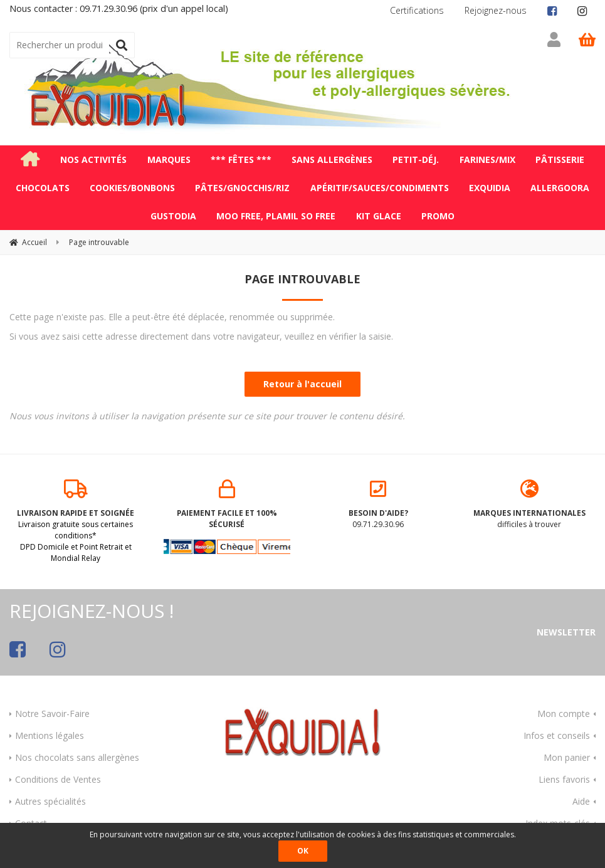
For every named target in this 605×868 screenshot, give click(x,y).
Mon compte (564, 712)
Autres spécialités (50, 799)
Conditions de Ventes (58, 777)
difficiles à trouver (529, 503)
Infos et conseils (557, 734)
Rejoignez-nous (496, 10)
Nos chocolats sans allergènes (77, 756)
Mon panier (567, 756)
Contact (31, 821)
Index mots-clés (558, 821)
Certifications (417, 10)
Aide (581, 799)
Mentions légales (50, 734)
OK (303, 851)
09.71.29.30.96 (378, 503)
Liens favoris (564, 777)
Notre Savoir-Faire (52, 712)
